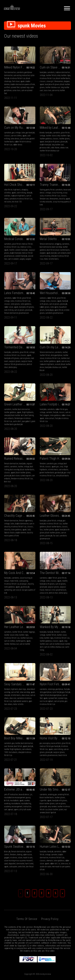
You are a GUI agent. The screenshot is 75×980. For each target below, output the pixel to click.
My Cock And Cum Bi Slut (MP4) (20, 573)
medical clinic (26, 247)
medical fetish (27, 244)
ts (59, 864)
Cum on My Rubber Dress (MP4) (20, 128)
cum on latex (25, 139)
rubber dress (18, 145)
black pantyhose (56, 695)
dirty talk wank (25, 810)
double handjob (45, 145)
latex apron (54, 307)
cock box (7, 196)
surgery (22, 259)
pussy (28, 798)
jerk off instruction (11, 795)
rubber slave (9, 307)
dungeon (67, 81)
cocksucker (13, 867)
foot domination (10, 72)
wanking (7, 804)
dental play (13, 367)
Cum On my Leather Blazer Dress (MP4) (55, 347)
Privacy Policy (50, 919)
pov (13, 133)
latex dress (15, 139)
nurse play (46, 743)
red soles (8, 202)
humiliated (29, 864)
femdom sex (44, 199)
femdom (43, 464)
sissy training (57, 193)
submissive (27, 855)
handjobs (43, 72)
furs (41, 530)
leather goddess (46, 139)
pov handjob (30, 133)
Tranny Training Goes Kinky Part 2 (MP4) (55, 185)
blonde (42, 133)
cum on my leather (58, 90)
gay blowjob (25, 587)
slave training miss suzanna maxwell (18, 861)
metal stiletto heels (51, 259)
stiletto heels (53, 470)
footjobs (67, 689)
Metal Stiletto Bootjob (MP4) (55, 239)
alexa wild (44, 593)
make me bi (14, 581)
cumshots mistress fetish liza (21, 199)
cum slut (16, 590)
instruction (27, 807)
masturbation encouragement (15, 798)
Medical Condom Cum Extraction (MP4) (20, 239)
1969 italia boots (11, 752)
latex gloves (15, 304)
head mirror (63, 755)
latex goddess (26, 304)
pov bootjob (19, 424)
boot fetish (51, 250)
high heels (17, 190)
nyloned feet (15, 87)
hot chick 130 (17, 202)
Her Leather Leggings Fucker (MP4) (20, 627)
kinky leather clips (64, 75)
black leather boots (63, 78)
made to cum (28, 858)
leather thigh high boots (13, 749)
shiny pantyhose (56, 355)
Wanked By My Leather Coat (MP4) (55, 627)
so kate (58, 364)
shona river (64, 148)
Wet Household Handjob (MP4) (55, 293)
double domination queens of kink (23, 84)
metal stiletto (18, 704)
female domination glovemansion (16, 313)
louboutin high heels (18, 196)
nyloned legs (25, 87)
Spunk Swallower (15, 847)
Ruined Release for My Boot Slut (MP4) (20, 459)
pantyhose (59, 689)
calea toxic (16, 90)
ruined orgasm (26, 476)
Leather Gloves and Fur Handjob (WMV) (55, 516)
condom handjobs (22, 250)
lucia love (47, 90)
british (7, 801)
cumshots (20, 72)
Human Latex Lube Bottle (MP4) (55, 847)
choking (19, 855)
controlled (21, 867)
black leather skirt (17, 415)
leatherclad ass (26, 638)
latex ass (64, 864)
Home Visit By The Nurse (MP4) (55, 738)
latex (23, 133)
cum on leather (25, 644)
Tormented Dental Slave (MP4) (20, 347)
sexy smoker (52, 807)
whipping (58, 244)
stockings (51, 689)
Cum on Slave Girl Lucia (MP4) (55, 67)
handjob (50, 632)
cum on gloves (19, 310)
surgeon (28, 259)
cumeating (8, 590)
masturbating (26, 804)
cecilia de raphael (46, 701)
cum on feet (15, 692)
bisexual (24, 584)
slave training (25, 578)
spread (11, 810)
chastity (62, 199)
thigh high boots (28, 412)
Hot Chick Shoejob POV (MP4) (20, 185)
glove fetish (65, 133)
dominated (20, 864)
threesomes (59, 81)
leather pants (21, 641)
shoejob (29, 193)
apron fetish (59, 310)
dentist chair (53, 593)
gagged (7, 858)
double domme (21, 533)
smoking (51, 795)
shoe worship (25, 692)
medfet (12, 250)
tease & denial (24, 795)
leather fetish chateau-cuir (50, 151)
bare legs (23, 689)
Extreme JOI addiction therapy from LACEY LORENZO (20, 790)
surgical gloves (15, 361)
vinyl (62, 467)
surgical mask (27, 361)
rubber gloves (45, 307)
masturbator (16, 804)
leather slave (51, 136)
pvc (58, 467)
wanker (27, 801)
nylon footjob (57, 692)
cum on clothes (16, 136)
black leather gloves (23, 473)
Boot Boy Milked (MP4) (18, 738)
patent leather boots (47, 473)
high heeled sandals (20, 701)
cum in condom (13, 259)
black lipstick (51, 813)
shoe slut (13, 698)
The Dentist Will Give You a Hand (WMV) (55, 573)
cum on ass (66, 361)
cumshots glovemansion (54, 313)
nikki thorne (55, 148)
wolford (7, 87)
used (6, 864)
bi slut (22, 590)
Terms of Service (27, 919)
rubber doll (54, 864)
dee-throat (30, 867)
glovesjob (64, 142)
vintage (42, 75)
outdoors (43, 298)
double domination (22, 524)
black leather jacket (56, 810)
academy (7, 807)
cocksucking (24, 581)
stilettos (7, 193)
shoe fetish (8, 190)
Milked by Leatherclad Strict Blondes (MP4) (55, 128)
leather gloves (64, 139)
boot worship (57, 247)
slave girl (50, 81)
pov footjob (66, 692)
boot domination (46, 247)
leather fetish (51, 75)
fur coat (56, 536)
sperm (16, 810)
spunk (22, 81)
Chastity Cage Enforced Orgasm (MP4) (20, 516)
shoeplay (25, 190)
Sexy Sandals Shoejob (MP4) (20, 684)
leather (65, 352)
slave (20, 858)
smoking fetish (63, 795)
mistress (14, 858)
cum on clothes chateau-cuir (54, 647)
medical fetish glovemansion (15, 364)
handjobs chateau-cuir (53, 367)
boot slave (16, 476)
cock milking (21, 193)
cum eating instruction (22, 75)
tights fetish (44, 695)
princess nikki (45, 148)
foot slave (16, 81)
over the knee (9, 746)
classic (43, 81)
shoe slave (25, 695)
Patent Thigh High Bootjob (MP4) (55, 459)
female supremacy (26, 521)
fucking (42, 190)
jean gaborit (26, 421)
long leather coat (58, 145)
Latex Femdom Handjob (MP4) (20, 293)
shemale (50, 861)
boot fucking (29, 415)
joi (31, 795)
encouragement (17, 807)
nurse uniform (56, 743)
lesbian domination (63, 72)
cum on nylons (59, 701)
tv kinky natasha (46, 202)
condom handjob (21, 256)
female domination (47, 244)
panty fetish (50, 190)
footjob (55, 412)
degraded (12, 864)
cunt (6, 810)
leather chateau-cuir (53, 87)
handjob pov (50, 310)
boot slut (7, 482)
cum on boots (62, 253)
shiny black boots (62, 476)
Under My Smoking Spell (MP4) (55, 790)
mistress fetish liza (18, 78)
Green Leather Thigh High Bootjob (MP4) (20, 404)
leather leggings (29, 632)
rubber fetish (17, 298)
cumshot (49, 412)
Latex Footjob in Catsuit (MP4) (55, 404)
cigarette (43, 801)
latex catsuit (50, 418)
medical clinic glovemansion (55, 590)
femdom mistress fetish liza (22, 479)
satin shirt (17, 421)
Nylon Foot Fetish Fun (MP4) (55, 684)
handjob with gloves (52, 84)
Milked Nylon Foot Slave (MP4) (20, 67)
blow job (7, 852)
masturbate (14, 801)
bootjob (54, 253)
